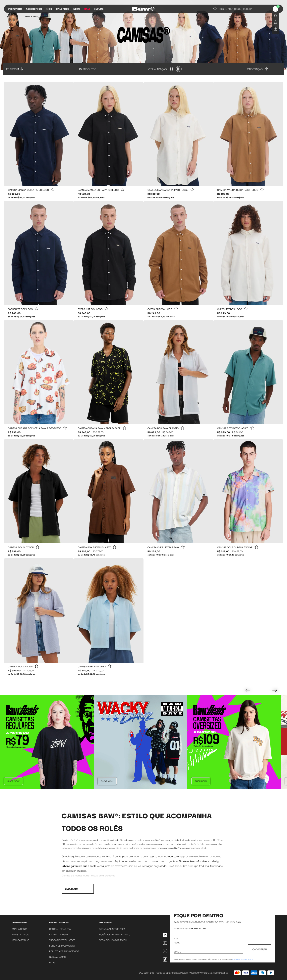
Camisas (44, 16)
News (77, 9)
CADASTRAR (260, 949)
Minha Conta (20, 929)
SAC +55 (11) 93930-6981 (112, 929)
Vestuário (15, 9)
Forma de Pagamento (62, 945)
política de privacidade (243, 959)
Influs (99, 9)
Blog (52, 962)
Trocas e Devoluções (62, 940)
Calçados (63, 9)
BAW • (27, 16)
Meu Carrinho (21, 940)
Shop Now (13, 781)
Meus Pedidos (20, 934)
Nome (176, 938)
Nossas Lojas (57, 957)
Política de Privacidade (64, 951)
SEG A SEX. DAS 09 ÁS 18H (113, 940)
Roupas (34, 16)
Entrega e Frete (59, 934)
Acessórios (34, 9)
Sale (87, 9)
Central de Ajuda (60, 929)
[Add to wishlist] (53, 190)
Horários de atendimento (115, 934)
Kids (49, 9)
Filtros (13, 69)
